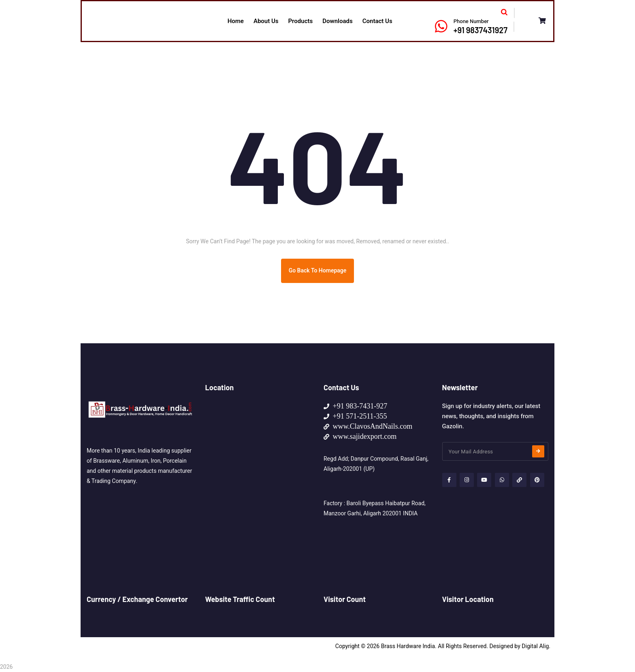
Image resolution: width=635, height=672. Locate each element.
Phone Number (471, 21)
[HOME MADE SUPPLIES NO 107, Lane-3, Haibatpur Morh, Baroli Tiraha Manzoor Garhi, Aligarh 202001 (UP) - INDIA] (259, 462)
